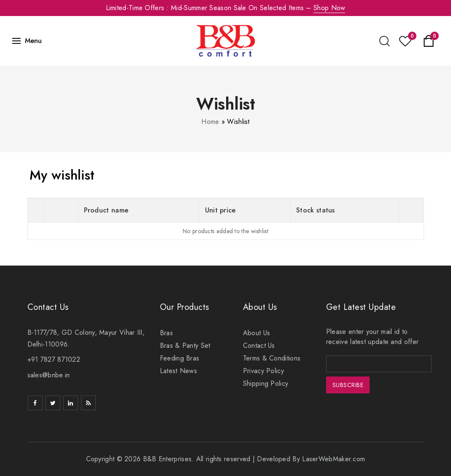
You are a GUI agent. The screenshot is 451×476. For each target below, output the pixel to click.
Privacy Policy (263, 371)
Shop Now (329, 8)
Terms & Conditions (272, 358)
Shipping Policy (266, 383)
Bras (166, 333)
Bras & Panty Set (185, 346)
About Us (257, 333)
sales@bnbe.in (49, 375)
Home (210, 122)
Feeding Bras (180, 358)
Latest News (178, 371)
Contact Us (259, 346)
